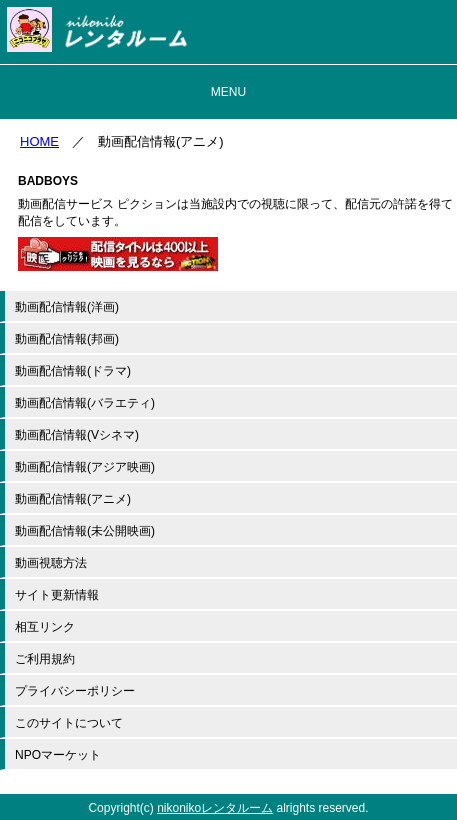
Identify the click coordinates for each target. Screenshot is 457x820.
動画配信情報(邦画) (67, 339)
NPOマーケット (58, 755)
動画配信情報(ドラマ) (73, 371)
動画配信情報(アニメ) (73, 499)
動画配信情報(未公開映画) (85, 531)
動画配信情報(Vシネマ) (77, 435)
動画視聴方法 (51, 563)
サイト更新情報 (57, 595)
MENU (228, 92)
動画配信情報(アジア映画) (85, 467)
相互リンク (45, 627)
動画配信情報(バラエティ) (85, 403)
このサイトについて (69, 723)
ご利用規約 (45, 659)
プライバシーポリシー (75, 691)
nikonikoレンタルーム (215, 808)
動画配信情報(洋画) (67, 307)
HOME (39, 141)
